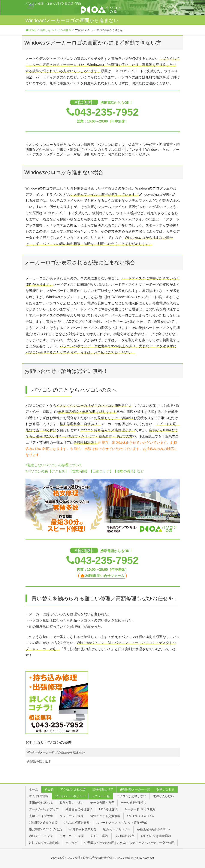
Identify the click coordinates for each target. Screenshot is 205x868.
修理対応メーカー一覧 (135, 789)
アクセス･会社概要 (73, 789)
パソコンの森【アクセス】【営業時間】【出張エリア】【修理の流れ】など (85, 471)
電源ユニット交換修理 (105, 816)
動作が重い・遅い (72, 803)
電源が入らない (163, 796)
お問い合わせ (166, 789)
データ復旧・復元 (102, 803)
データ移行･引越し (134, 803)
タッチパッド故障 (72, 816)
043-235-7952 (107, 112)
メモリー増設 (99, 836)
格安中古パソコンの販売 (45, 829)
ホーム (33, 789)
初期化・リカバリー (117, 829)
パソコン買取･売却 (77, 823)
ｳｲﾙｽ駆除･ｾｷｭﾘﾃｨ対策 (43, 823)
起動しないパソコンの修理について (54, 465)
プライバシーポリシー (70, 796)
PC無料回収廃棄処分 (83, 829)
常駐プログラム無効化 (44, 843)
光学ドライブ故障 (41, 816)
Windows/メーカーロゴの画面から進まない (56, 752)
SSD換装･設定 (125, 836)
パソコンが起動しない (131, 796)
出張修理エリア (103, 789)
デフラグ (72, 843)
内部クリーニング (41, 836)
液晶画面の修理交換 (79, 809)
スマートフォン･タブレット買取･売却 (122, 823)
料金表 (49, 789)
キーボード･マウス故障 (140, 809)
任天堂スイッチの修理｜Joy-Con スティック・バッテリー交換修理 (129, 843)
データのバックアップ (44, 809)
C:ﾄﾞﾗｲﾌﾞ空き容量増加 (156, 836)
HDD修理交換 (108, 809)
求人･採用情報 (39, 796)
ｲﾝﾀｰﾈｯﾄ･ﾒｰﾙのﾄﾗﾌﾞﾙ (140, 816)
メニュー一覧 (101, 796)
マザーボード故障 (72, 836)
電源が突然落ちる (41, 803)
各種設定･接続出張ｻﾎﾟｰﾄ (153, 829)
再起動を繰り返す (39, 761)
